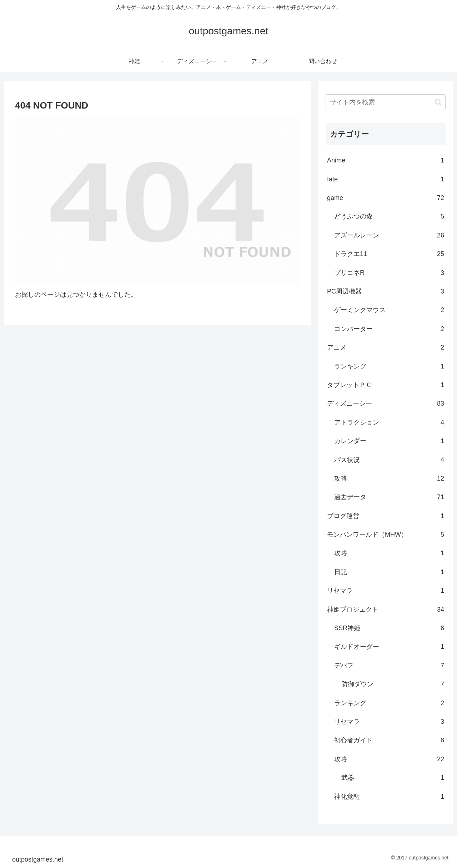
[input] (386, 102)
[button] (438, 102)
